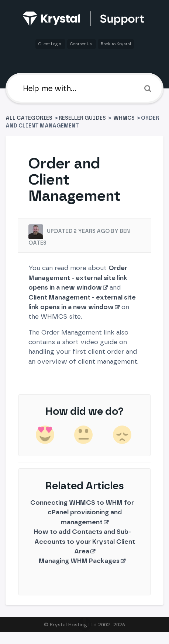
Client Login (50, 44)
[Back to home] (85, 19)
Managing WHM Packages (79, 561)
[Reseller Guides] (82, 118)
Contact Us (82, 44)
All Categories (30, 118)
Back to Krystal (116, 44)
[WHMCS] (125, 118)
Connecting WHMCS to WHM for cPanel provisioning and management (82, 512)
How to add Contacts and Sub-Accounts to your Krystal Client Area (84, 541)
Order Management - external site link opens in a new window (78, 277)
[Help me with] (84, 88)
